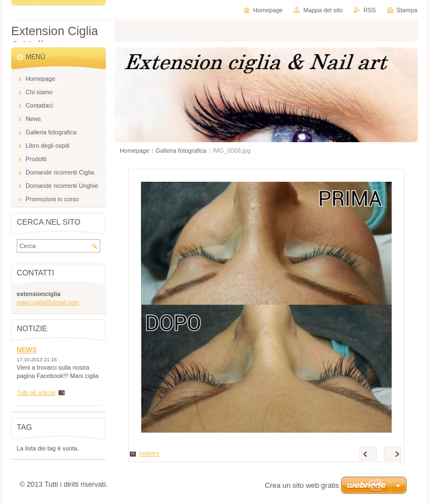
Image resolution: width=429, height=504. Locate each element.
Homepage (135, 151)
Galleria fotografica (181, 151)
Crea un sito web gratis (302, 485)
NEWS (27, 350)
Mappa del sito (323, 10)
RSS (369, 10)
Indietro (149, 453)
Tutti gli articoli (36, 392)
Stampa (407, 10)
